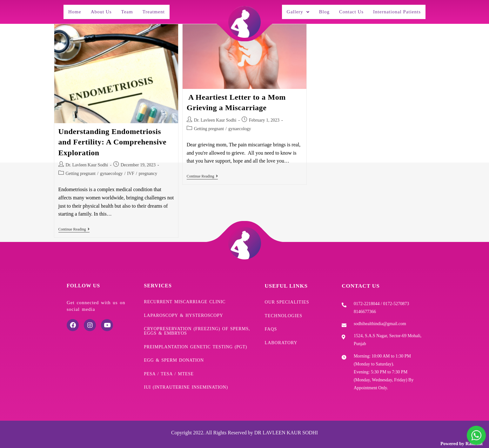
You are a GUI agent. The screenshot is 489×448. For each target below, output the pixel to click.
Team (129, 10)
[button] (292, 10)
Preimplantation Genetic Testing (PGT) (195, 340)
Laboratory (281, 336)
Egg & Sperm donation (174, 352)
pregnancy (148, 170)
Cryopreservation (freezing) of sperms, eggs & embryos (197, 325)
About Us (102, 10)
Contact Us (347, 10)
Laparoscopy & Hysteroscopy (183, 311)
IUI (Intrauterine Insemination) (186, 377)
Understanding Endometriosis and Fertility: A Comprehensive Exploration (113, 139)
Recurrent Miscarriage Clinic (185, 298)
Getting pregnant (81, 170)
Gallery (292, 10)
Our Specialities (287, 299)
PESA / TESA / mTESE (169, 365)
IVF (131, 170)
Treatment (157, 10)
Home (75, 10)
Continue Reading (74, 226)
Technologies (284, 311)
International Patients (395, 10)
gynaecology (111, 170)
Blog (319, 10)
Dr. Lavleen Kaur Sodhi (87, 162)
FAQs (271, 324)
